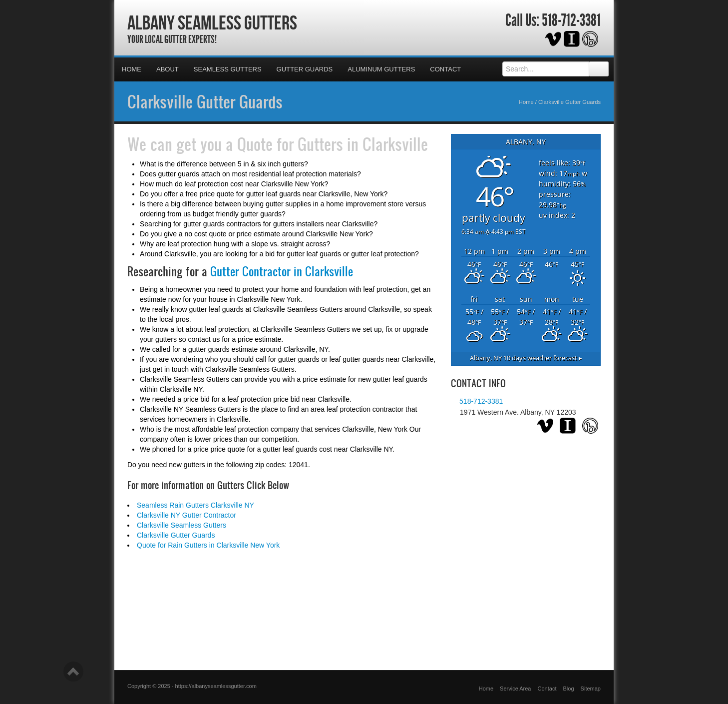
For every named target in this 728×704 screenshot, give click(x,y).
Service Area (515, 689)
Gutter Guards (305, 69)
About (168, 69)
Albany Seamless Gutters (212, 22)
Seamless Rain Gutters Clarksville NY (195, 505)
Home (132, 69)
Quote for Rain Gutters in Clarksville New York (208, 545)
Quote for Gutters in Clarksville (333, 144)
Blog (569, 689)
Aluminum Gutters (381, 69)
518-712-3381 (571, 20)
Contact (445, 69)
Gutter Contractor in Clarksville (282, 271)
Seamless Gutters (228, 69)
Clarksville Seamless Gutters (182, 525)
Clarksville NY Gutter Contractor (186, 515)
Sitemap (591, 689)
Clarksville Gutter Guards (205, 101)
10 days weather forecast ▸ (526, 358)
